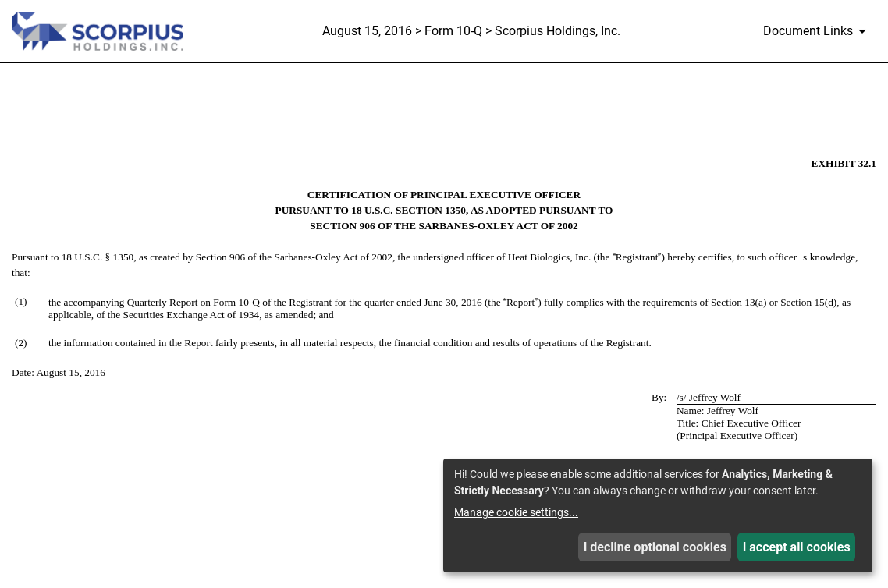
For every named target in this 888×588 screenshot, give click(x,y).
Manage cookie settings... (516, 512)
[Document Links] (817, 31)
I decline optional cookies (655, 547)
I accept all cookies (797, 547)
